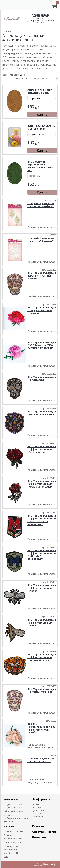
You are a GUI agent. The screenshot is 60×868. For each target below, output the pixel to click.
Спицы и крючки (12, 842)
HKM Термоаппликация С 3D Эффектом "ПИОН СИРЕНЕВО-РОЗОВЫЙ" (42, 345)
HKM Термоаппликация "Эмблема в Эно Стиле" (42, 413)
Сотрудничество (44, 832)
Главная (38, 826)
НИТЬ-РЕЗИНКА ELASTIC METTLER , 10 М (41, 127)
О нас (36, 804)
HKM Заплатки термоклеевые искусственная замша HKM (41, 166)
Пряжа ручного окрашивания (12, 848)
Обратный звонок (13, 811)
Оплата (37, 807)
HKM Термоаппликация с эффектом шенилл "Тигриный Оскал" (42, 657)
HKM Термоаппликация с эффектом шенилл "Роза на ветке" (42, 449)
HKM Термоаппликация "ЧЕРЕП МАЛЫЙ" (42, 378)
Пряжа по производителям (13, 837)
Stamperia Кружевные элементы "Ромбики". (41, 205)
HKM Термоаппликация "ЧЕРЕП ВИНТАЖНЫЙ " (42, 691)
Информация (43, 799)
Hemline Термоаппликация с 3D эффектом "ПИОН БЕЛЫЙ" (41, 728)
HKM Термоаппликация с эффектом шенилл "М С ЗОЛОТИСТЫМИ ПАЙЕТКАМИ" (42, 520)
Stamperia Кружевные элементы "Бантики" (41, 240)
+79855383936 (41, 15)
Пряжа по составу (13, 831)
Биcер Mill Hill (11, 853)
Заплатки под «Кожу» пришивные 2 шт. (41, 91)
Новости (38, 817)
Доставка (38, 811)
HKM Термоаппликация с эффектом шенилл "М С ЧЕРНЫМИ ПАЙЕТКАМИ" (42, 555)
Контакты (11, 799)
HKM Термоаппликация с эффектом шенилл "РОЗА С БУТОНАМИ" (42, 484)
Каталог (9, 826)
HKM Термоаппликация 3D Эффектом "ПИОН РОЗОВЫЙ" (42, 310)
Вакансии (39, 837)
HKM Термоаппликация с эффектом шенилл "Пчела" (42, 588)
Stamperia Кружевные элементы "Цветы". (41, 760)
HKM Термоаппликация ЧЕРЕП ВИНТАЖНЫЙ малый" (42, 276)
